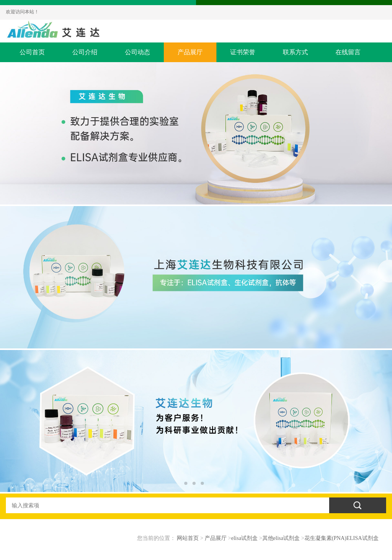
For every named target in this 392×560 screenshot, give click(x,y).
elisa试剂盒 (245, 538)
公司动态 (137, 52)
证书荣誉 (243, 52)
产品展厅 (190, 52)
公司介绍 (85, 52)
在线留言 (348, 52)
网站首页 (188, 538)
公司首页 (32, 52)
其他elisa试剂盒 (281, 538)
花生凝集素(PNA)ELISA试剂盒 (342, 538)
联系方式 (295, 52)
